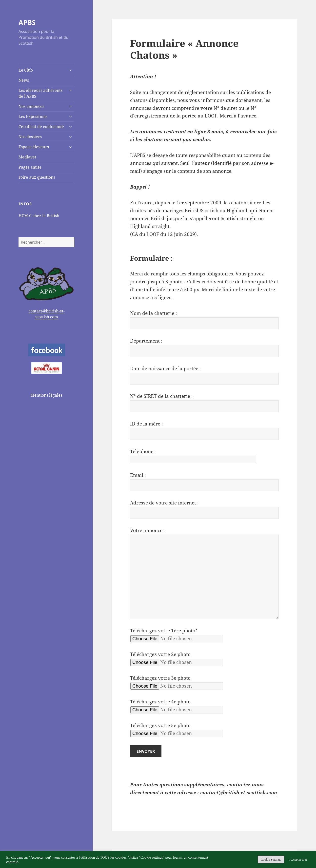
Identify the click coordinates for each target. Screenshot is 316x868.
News (24, 80)
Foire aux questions (37, 177)
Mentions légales (46, 395)
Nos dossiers (30, 137)
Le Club (26, 70)
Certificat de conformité (41, 127)
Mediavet (27, 157)
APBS (27, 22)
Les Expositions (33, 116)
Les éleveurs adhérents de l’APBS (40, 93)
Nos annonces (31, 106)
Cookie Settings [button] (271, 859)
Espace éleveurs (34, 147)
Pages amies (30, 167)
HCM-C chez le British (39, 216)
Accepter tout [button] (298, 859)
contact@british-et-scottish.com (47, 314)
